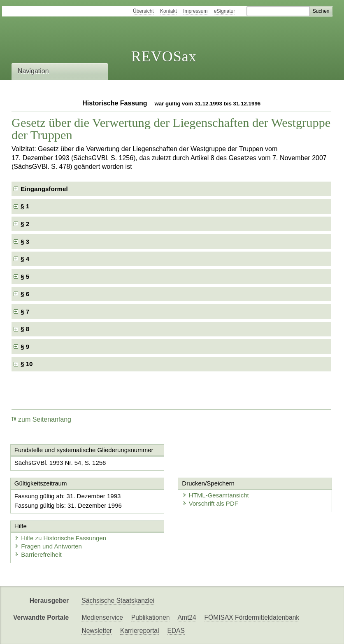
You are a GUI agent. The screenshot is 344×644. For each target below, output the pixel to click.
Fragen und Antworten (48, 546)
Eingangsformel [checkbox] (44, 189)
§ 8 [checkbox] (26, 329)
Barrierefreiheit (38, 554)
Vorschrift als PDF (210, 503)
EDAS (176, 631)
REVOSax (164, 56)
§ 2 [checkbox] (26, 224)
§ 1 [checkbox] (26, 206)
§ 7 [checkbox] (26, 311)
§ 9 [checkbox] (26, 346)
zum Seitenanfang (41, 419)
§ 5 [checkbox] (26, 276)
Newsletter (97, 631)
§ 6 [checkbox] (26, 294)
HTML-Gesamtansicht (216, 495)
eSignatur (224, 11)
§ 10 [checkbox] (28, 364)
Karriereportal (139, 631)
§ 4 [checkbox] (26, 259)
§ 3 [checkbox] (26, 241)
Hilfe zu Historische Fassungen (60, 538)
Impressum (195, 11)
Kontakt (169, 11)
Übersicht (143, 11)
